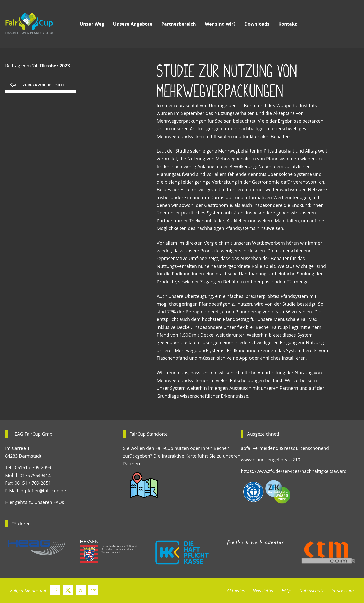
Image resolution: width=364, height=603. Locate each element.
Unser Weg (92, 24)
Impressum (343, 590)
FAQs (287, 590)
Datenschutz (312, 590)
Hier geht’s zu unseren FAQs (35, 502)
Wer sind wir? (220, 24)
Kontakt (288, 24)
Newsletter (263, 590)
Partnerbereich (179, 24)
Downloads (257, 24)
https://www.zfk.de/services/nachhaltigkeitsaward (294, 471)
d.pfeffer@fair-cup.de (43, 491)
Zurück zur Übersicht (44, 85)
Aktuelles (236, 590)
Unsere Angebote (133, 24)
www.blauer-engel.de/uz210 (270, 460)
